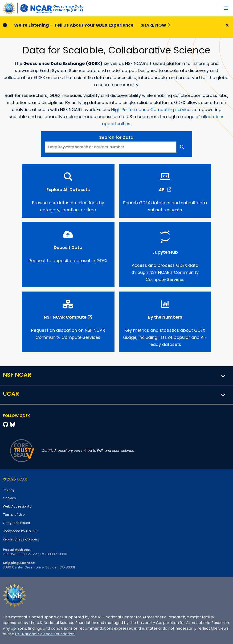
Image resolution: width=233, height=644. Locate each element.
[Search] (182, 147)
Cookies (9, 498)
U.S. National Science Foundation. (45, 634)
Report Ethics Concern (21, 539)
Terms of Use (14, 515)
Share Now (153, 25)
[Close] (227, 25)
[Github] (6, 425)
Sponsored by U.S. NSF (20, 531)
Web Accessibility (17, 506)
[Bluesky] (12, 425)
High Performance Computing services (152, 110)
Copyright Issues (16, 523)
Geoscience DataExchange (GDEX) (68, 8)
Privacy (9, 490)
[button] (223, 376)
